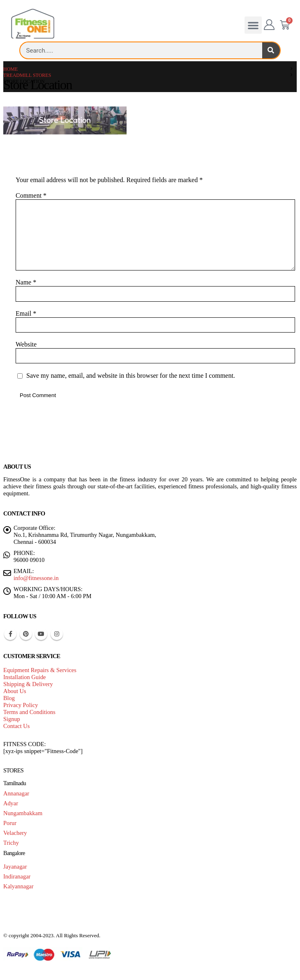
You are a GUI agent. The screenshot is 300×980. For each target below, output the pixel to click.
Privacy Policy (21, 705)
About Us (15, 691)
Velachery (15, 833)
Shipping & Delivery (28, 684)
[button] (253, 25)
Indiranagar (17, 876)
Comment (31, 195)
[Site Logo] (33, 24)
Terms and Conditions (29, 712)
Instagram (57, 634)
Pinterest (26, 634)
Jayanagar (15, 867)
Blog (9, 698)
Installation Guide (25, 677)
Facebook (10, 634)
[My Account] (269, 25)
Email (26, 313)
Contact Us (16, 726)
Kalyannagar (18, 886)
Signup (12, 719)
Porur (10, 823)
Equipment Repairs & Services (40, 670)
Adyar (11, 803)
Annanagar (16, 793)
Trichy (11, 843)
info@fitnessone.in (36, 578)
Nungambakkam (23, 813)
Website (26, 344)
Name (26, 282)
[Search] (271, 50)
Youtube (41, 634)
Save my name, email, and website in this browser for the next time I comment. (131, 376)
